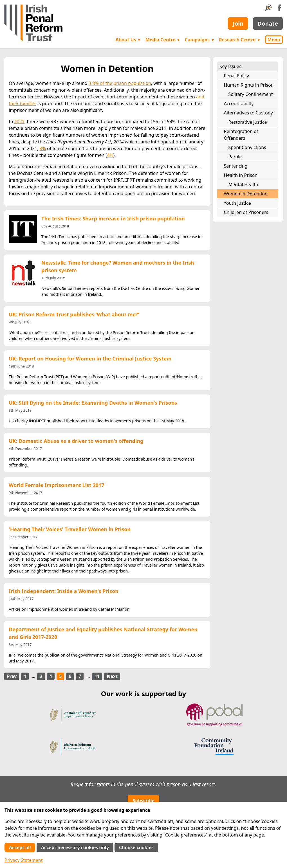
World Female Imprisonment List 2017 (57, 485)
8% (43, 148)
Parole (235, 157)
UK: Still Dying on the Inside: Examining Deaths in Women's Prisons (93, 403)
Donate (268, 23)
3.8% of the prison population (120, 83)
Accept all (20, 847)
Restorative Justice (248, 122)
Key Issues (230, 66)
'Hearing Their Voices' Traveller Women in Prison (70, 529)
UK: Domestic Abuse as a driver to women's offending (76, 441)
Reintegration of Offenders (241, 135)
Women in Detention (246, 194)
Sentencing (236, 166)
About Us (128, 40)
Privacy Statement (24, 860)
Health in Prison (241, 175)
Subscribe (143, 801)
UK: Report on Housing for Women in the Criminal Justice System (90, 359)
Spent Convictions (247, 147)
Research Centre (240, 40)
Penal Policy (236, 76)
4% (110, 155)
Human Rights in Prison (249, 85)
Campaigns (200, 40)
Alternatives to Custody (248, 113)
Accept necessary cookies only (75, 847)
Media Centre (163, 40)
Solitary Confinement (251, 94)
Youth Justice (237, 203)
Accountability (239, 103)
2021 (19, 121)
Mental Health (243, 184)
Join (238, 23)
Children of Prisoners (246, 212)
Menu (274, 40)
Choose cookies (136, 847)
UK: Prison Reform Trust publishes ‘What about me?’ (74, 314)
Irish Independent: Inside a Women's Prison (64, 591)
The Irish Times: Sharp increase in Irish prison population (113, 218)
